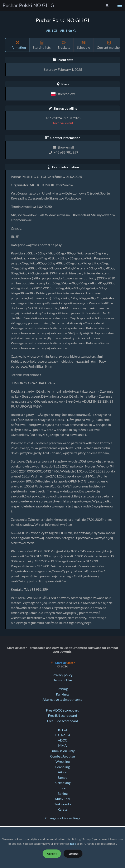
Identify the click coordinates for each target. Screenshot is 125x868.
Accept (52, 854)
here (73, 844)
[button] (120, 5)
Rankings (62, 694)
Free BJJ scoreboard (62, 715)
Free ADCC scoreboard (63, 710)
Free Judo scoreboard (62, 721)
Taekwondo (62, 804)
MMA (62, 745)
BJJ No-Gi (63, 735)
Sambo (62, 777)
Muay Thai (62, 799)
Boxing (63, 794)
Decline (73, 854)
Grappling (62, 767)
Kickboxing (62, 783)
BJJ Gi (62, 730)
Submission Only (63, 751)
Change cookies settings (63, 818)
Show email (66, 147)
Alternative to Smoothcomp (62, 699)
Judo (63, 788)
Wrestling (63, 761)
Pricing (63, 689)
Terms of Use (63, 680)
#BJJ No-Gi (68, 31)
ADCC (62, 740)
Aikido (62, 772)
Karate (62, 809)
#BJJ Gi (52, 31)
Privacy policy (62, 675)
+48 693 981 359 (66, 152)
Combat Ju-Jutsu (62, 756)
